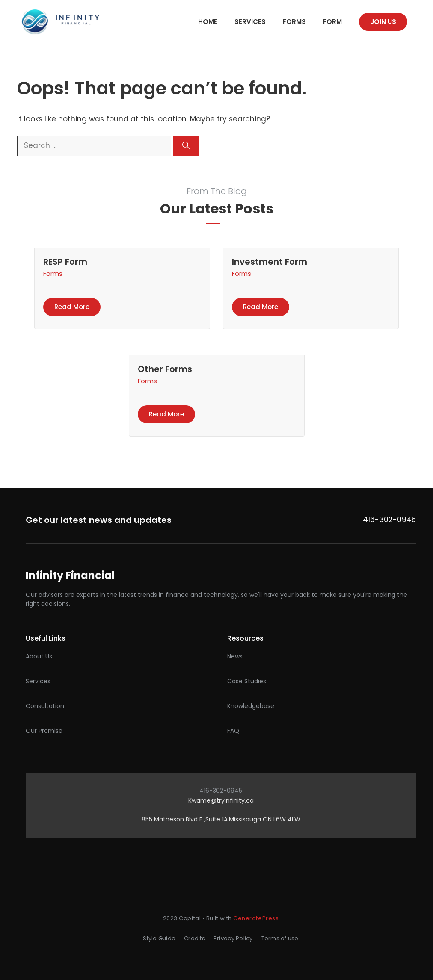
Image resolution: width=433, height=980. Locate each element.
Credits (194, 938)
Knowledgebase (251, 706)
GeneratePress (256, 918)
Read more (72, 307)
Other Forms (165, 369)
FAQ (233, 731)
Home (208, 22)
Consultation (45, 706)
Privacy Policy (233, 938)
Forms (294, 22)
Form (332, 22)
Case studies (247, 681)
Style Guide (159, 938)
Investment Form (270, 262)
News (235, 656)
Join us (383, 22)
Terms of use (280, 938)
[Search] (186, 146)
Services (250, 22)
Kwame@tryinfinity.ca (221, 800)
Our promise (44, 731)
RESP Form (65, 262)
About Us (39, 656)
